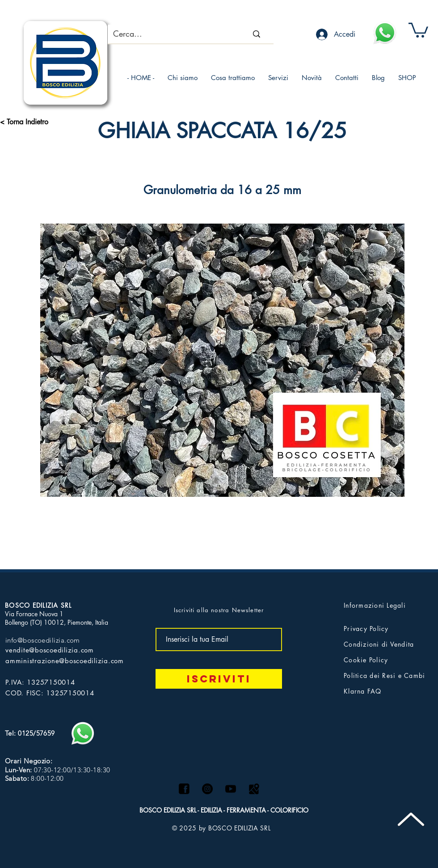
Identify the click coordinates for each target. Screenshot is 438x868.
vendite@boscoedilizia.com (50, 650)
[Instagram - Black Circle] (207, 789)
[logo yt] (231, 789)
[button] (418, 29)
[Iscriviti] (219, 679)
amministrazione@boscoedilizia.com (65, 661)
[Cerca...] (167, 34)
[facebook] (184, 789)
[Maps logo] (254, 789)
